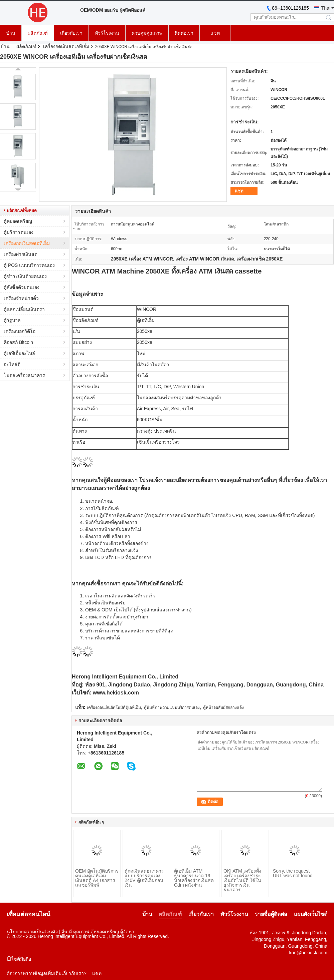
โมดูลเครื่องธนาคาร (24, 375)
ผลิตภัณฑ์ (38, 33)
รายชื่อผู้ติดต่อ (271, 914)
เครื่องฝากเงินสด (21, 254)
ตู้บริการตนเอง (19, 232)
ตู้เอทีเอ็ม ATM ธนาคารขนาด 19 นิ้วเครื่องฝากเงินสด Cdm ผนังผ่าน (194, 878)
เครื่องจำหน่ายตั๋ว (21, 298)
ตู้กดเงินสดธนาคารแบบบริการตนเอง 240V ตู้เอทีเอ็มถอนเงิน (144, 878)
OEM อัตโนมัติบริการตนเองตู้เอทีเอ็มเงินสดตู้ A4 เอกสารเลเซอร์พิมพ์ (97, 878)
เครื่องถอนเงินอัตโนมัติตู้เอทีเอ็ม (114, 707)
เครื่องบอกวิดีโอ (20, 331)
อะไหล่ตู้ (12, 364)
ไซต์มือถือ (19, 959)
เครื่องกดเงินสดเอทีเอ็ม (66, 46)
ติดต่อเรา (184, 33)
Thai (326, 8)
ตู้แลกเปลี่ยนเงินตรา (24, 309)
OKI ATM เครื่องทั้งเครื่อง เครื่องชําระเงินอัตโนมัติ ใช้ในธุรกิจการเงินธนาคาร (242, 880)
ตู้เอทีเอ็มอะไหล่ (19, 353)
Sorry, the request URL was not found (293, 873)
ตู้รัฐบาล (12, 320)
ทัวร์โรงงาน (107, 33)
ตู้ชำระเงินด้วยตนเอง (25, 276)
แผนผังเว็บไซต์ (311, 914)
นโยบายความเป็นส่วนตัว (32, 932)
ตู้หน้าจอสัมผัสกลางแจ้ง (223, 707)
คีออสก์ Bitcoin (18, 342)
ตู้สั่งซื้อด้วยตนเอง (22, 287)
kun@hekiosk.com (308, 953)
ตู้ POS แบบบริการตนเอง (29, 265)
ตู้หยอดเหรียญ (18, 221)
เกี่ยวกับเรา (71, 33)
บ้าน (11, 33)
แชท (215, 33)
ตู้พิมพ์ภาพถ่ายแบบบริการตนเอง (172, 707)
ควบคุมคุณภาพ (147, 33)
